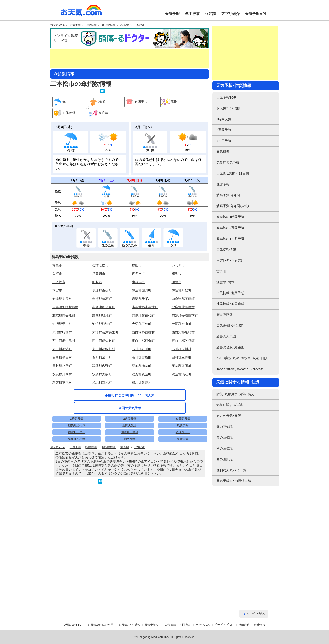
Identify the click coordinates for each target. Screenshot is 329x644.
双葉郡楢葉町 (142, 366)
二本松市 (139, 25)
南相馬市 (138, 282)
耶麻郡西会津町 (64, 316)
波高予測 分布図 (228, 195)
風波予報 (183, 425)
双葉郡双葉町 (142, 374)
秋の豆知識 (225, 448)
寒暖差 (98, 113)
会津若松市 (100, 265)
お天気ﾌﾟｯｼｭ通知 (229, 108)
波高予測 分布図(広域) (233, 206)
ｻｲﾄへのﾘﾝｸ (203, 625)
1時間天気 (77, 419)
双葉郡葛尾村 (62, 382)
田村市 (97, 282)
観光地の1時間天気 (230, 217)
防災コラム (183, 432)
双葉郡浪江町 (181, 374)
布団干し (136, 102)
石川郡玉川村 (181, 349)
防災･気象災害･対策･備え (235, 394)
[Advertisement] (129, 59)
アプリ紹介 (230, 14)
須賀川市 (99, 273)
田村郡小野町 (62, 366)
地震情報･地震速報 (230, 304)
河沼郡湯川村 (62, 324)
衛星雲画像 (225, 315)
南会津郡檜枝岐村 (65, 307)
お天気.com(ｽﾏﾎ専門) (101, 625)
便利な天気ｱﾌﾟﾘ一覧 (231, 470)
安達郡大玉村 (62, 299)
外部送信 (244, 625)
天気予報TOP (226, 97)
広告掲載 (170, 625)
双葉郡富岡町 (181, 366)
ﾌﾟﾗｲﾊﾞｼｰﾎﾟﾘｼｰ (224, 625)
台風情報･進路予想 (230, 293)
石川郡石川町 (142, 349)
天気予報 (172, 14)
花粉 (169, 102)
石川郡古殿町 (142, 357)
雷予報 (221, 271)
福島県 (125, 25)
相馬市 (177, 273)
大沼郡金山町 (181, 324)
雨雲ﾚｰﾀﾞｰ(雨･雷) (229, 260)
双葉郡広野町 (102, 366)
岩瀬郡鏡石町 (102, 299)
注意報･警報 (225, 282)
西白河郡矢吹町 (104, 341)
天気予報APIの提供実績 (234, 481)
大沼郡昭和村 (62, 332)
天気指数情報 (226, 250)
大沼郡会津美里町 (105, 332)
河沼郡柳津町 (102, 324)
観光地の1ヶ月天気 (230, 239)
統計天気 (183, 439)
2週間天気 (130, 419)
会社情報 (259, 625)
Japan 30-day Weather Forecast (240, 369)
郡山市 (137, 265)
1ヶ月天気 (224, 141)
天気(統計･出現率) (230, 326)
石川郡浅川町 (102, 357)
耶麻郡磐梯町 (102, 316)
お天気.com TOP (73, 625)
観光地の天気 (77, 425)
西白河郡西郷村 (143, 332)
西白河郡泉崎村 (183, 332)
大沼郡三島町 (142, 324)
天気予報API (255, 14)
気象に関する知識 (229, 405)
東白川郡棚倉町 (143, 341)
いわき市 (178, 265)
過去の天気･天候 (229, 416)
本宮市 (57, 290)
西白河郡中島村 (64, 341)
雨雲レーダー (77, 432)
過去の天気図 (226, 336)
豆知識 (210, 14)
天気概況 (223, 152)
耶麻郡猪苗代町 (143, 316)
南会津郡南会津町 (145, 307)
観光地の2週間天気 (230, 228)
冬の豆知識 (225, 459)
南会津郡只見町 (104, 307)
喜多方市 (138, 273)
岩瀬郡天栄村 (142, 299)
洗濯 (97, 102)
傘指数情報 (109, 25)
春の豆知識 (225, 427)
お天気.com (81, 13)
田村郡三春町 (181, 357)
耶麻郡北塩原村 (183, 307)
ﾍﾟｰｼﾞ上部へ (256, 614)
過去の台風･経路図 (230, 347)
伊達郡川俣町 (181, 290)
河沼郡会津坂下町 (185, 316)
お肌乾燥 (64, 113)
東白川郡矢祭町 (183, 341)
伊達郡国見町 (142, 290)
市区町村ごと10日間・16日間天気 (130, 395)
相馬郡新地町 (102, 382)
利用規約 (186, 625)
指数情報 (91, 25)
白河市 (57, 273)
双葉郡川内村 (62, 374)
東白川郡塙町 (62, 349)
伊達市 (177, 282)
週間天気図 (130, 425)
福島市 (57, 265)
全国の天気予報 (130, 408)
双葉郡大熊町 (102, 374)
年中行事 (192, 14)
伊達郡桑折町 (102, 290)
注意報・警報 (130, 432)
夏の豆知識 (225, 437)
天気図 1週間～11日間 (233, 173)
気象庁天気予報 (228, 163)
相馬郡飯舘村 (142, 382)
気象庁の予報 (77, 439)
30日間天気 (183, 419)
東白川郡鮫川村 (104, 349)
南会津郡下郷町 (183, 299)
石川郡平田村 (62, 357)
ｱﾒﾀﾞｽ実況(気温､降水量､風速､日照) (242, 358)
